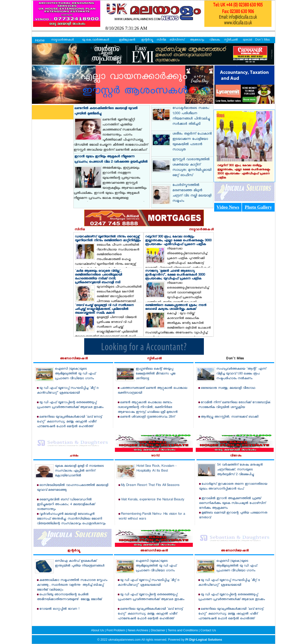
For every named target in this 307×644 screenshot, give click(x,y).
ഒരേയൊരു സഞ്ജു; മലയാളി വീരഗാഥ (228, 388)
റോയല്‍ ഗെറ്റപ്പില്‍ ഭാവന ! (59, 609)
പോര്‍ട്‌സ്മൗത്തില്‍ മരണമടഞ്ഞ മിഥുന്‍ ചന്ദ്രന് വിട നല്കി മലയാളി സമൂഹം (192, 193)
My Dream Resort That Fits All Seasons (150, 485)
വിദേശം (215, 40)
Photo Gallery (258, 207)
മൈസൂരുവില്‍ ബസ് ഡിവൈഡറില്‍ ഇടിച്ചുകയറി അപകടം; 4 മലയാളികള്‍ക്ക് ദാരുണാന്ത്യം (66, 505)
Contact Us (208, 630)
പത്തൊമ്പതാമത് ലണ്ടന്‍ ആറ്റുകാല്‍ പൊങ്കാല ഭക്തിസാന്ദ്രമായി (152, 391)
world (155, 456)
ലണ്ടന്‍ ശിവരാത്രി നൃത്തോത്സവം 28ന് (148, 417)
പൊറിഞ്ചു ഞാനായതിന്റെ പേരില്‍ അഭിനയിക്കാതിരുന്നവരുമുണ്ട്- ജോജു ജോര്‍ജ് (69, 597)
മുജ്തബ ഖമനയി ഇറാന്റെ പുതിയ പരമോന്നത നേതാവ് (233, 515)
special (247, 40)
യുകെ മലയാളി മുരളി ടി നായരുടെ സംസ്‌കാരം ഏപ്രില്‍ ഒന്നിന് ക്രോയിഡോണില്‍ (79, 471)
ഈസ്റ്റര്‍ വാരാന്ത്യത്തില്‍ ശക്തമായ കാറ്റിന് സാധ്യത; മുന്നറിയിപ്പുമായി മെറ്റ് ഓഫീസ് (192, 168)
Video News (228, 207)
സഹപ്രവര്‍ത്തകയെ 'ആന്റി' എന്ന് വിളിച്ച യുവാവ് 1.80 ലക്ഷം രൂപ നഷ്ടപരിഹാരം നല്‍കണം (241, 374)
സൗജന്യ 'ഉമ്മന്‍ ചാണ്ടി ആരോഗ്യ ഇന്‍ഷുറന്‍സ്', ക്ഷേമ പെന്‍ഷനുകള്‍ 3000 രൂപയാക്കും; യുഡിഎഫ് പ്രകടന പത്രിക (175, 275)
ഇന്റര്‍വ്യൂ (147, 40)
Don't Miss (262, 40)
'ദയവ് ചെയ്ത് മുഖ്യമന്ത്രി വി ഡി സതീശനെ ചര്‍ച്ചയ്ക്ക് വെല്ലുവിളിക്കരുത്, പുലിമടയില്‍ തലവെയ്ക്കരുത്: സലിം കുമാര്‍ (104, 309)
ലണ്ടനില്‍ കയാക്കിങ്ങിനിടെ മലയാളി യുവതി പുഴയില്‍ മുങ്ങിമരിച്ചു (106, 111)
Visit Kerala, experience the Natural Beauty (153, 500)
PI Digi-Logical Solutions (204, 640)
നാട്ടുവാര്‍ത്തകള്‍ (62, 40)
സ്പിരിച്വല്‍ (231, 40)
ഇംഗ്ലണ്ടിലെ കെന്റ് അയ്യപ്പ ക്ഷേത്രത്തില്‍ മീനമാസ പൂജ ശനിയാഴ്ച (156, 374)
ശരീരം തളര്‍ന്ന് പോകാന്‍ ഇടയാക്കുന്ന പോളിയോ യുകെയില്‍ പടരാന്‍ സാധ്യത (192, 142)
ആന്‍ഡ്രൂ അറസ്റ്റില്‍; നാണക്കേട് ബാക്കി (230, 417)
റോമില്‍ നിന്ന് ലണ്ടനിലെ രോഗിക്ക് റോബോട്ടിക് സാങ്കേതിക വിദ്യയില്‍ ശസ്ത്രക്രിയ (234, 405)
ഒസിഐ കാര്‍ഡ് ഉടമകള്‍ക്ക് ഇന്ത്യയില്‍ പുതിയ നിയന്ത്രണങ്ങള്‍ (80, 564)
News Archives (139, 630)
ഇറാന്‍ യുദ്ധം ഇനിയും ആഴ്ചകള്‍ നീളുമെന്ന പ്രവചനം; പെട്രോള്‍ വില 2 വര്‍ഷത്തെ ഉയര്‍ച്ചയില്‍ (111, 159)
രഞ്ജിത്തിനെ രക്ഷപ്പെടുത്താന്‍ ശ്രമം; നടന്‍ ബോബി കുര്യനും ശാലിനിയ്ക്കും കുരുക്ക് (176, 307)
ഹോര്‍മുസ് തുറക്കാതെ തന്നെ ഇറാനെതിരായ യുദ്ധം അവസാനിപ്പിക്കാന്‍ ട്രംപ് (233, 487)
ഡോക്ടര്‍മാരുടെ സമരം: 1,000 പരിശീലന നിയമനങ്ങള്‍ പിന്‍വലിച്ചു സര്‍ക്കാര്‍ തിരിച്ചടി (191, 116)
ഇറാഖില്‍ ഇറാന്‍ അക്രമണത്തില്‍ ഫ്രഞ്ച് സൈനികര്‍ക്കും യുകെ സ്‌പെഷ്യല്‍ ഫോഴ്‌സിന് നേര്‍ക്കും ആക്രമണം (232, 503)
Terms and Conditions (183, 630)
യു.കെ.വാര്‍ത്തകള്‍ (95, 40)
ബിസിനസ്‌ (177, 40)
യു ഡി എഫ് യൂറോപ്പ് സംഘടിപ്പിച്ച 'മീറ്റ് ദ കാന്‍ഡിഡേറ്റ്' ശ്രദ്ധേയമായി (68, 391)
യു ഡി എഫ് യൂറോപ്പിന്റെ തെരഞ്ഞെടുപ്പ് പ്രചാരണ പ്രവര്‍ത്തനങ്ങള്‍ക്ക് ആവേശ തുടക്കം (70, 405)
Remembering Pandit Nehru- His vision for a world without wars (152, 517)
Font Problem (116, 630)
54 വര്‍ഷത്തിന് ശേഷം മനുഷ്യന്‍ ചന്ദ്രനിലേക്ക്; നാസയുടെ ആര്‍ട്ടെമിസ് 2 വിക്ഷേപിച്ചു (240, 470)
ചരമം (74, 456)
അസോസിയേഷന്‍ (74, 359)
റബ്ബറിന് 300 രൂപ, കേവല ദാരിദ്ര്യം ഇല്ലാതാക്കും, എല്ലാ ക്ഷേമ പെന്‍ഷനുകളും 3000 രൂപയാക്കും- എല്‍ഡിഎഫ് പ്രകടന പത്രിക (178, 241)
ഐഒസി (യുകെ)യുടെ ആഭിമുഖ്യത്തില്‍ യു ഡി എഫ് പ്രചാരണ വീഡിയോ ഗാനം (75, 374)
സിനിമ (161, 40)
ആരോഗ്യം (197, 40)
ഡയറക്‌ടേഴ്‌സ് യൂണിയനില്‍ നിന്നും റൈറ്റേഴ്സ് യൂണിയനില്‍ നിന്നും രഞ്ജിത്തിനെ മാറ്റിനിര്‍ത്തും (108, 239)
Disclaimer (158, 630)
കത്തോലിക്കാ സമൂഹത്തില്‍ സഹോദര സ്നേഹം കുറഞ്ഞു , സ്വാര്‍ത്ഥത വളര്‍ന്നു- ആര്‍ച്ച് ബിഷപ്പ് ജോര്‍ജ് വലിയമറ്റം (72, 585)
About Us (98, 630)
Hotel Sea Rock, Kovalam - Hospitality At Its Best (156, 469)
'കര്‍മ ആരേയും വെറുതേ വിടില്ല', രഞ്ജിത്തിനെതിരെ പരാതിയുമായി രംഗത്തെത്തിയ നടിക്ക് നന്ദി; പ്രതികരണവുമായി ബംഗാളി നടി (98, 277)
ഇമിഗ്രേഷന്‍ (127, 40)
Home (40, 40)
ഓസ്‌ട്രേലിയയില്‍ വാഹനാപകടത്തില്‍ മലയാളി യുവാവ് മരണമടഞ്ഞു (73, 488)
